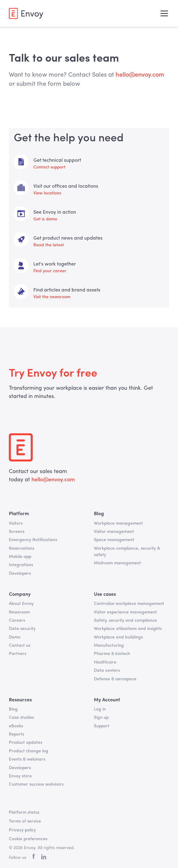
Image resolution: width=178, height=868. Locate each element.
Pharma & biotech (112, 654)
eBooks (16, 726)
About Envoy (21, 604)
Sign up (101, 718)
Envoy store (20, 776)
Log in (100, 709)
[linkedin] (44, 858)
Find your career (50, 271)
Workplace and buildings (118, 637)
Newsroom (19, 612)
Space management (114, 540)
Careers (17, 620)
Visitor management (114, 532)
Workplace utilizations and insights (128, 629)
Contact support (49, 167)
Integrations (21, 565)
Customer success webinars (36, 784)
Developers (20, 573)
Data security (22, 629)
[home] (26, 13)
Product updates (26, 743)
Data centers (107, 671)
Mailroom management (117, 563)
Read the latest (49, 245)
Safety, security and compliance (125, 620)
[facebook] (34, 858)
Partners (18, 654)
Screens (17, 532)
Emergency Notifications (33, 540)
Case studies (21, 718)
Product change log (29, 751)
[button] (163, 13)
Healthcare (105, 662)
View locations (47, 193)
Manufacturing (109, 646)
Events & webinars (27, 759)
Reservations (22, 548)
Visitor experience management (125, 612)
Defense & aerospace (115, 679)
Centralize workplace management (129, 604)
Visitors (16, 523)
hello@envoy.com (52, 480)
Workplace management (118, 523)
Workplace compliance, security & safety (127, 552)
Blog (13, 709)
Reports (17, 734)
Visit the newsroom (52, 297)
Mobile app (20, 557)
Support (102, 726)
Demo (15, 637)
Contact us (20, 646)
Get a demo (45, 219)
